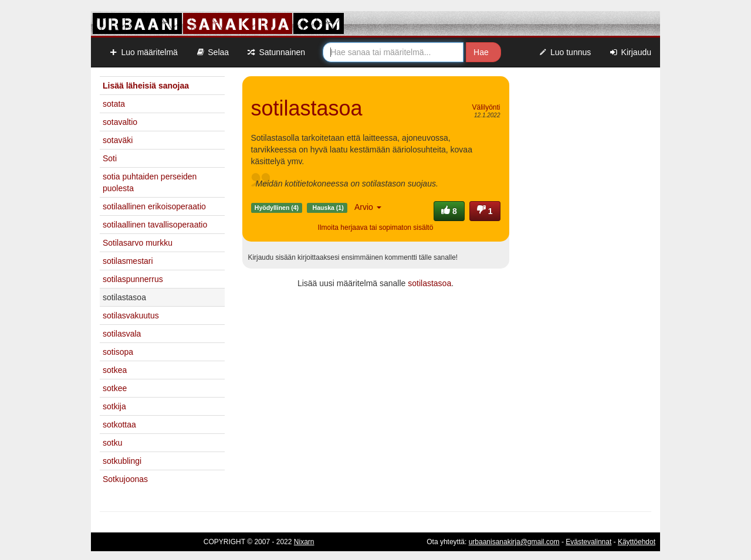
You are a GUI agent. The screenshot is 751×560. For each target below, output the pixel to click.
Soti (110, 158)
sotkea (115, 370)
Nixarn (304, 542)
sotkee (115, 388)
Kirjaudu (630, 52)
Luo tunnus (565, 52)
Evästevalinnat (588, 542)
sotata (114, 104)
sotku (112, 443)
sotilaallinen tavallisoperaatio (155, 225)
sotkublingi (122, 461)
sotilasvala (122, 334)
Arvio (368, 207)
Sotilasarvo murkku (138, 243)
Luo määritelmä (143, 52)
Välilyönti (486, 107)
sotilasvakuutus (131, 315)
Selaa (212, 52)
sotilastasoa (429, 283)
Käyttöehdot (637, 542)
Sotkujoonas (125, 479)
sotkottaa (119, 425)
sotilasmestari (128, 261)
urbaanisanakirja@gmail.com (514, 542)
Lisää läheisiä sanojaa (146, 86)
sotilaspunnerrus (133, 279)
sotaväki (118, 140)
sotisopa (118, 352)
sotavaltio (120, 122)
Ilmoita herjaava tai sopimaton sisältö (376, 228)
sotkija (114, 406)
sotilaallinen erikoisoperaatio (154, 206)
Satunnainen (276, 52)
